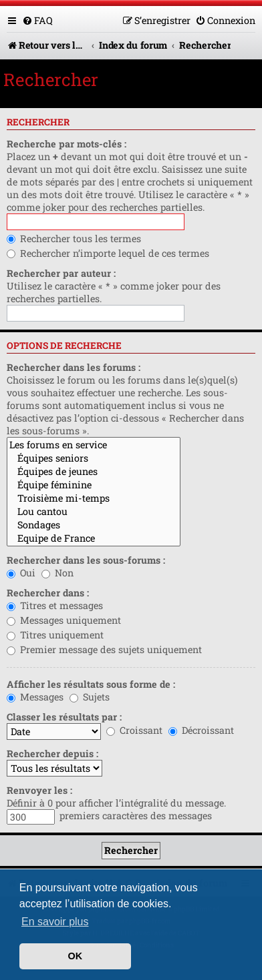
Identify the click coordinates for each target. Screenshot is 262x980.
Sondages (94, 525)
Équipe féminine (94, 485)
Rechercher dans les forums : (74, 367)
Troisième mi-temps (94, 498)
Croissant (134, 730)
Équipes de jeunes (94, 472)
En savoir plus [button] (55, 922)
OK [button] (76, 956)
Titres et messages (55, 605)
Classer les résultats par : (64, 717)
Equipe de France (94, 538)
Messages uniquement (64, 620)
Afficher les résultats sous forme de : (91, 684)
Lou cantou (94, 512)
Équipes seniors (94, 458)
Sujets (90, 697)
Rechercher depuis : (52, 754)
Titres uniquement (55, 635)
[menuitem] (37, 20)
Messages (35, 697)
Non (57, 573)
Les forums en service (94, 445)
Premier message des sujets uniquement (104, 649)
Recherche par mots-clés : (67, 144)
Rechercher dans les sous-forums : (86, 560)
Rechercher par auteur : (61, 273)
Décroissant (201, 730)
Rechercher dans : (48, 593)
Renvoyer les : (39, 790)
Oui (21, 573)
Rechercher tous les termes (74, 238)
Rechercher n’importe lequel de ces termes (108, 253)
